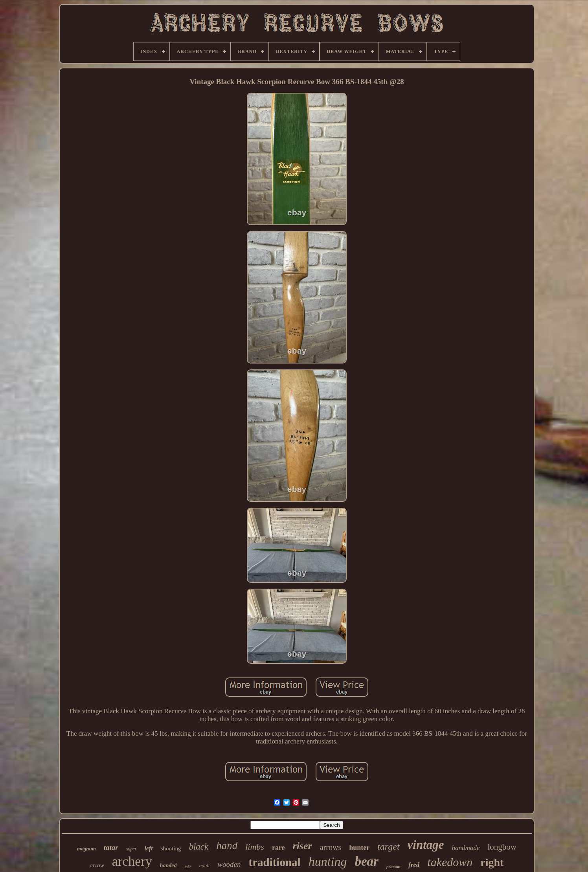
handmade (466, 848)
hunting (328, 861)
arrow (97, 865)
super (131, 849)
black (198, 847)
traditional (275, 862)
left (148, 848)
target (388, 846)
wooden (229, 864)
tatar (111, 847)
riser (302, 846)
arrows (331, 847)
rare (278, 848)
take (188, 867)
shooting (171, 848)
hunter (359, 848)
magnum (86, 849)
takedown (450, 862)
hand (227, 846)
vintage (426, 845)
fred (414, 865)
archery (132, 861)
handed (168, 866)
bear (367, 861)
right (492, 862)
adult (205, 866)
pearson (393, 866)
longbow (502, 847)
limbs (255, 847)
